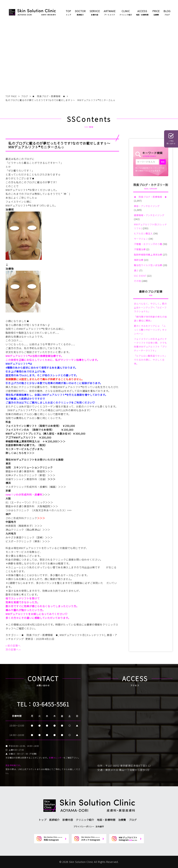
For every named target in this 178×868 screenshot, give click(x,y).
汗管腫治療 (140, 249)
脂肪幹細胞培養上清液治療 (148, 255)
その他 (137, 281)
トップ (42, 820)
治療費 (122, 820)
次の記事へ (12, 649)
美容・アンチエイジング (147, 206)
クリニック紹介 (85, 820)
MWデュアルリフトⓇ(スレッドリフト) (82, 635)
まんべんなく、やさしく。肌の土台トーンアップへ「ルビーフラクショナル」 (150, 307)
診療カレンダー (56, 758)
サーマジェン (141, 239)
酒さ (136, 270)
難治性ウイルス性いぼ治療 (148, 265)
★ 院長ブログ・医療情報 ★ (40, 635)
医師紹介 (55, 820)
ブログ (133, 820)
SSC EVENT (140, 276)
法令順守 (100, 826)
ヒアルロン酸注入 (143, 233)
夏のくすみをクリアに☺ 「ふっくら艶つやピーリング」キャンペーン (150, 330)
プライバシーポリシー (84, 826)
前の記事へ (14, 645)
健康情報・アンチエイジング (149, 215)
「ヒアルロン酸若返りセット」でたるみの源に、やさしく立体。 (150, 360)
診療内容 (68, 820)
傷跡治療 (139, 260)
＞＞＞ (62, 441)
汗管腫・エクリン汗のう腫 (148, 244)
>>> (69, 510)
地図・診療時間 (106, 820)
